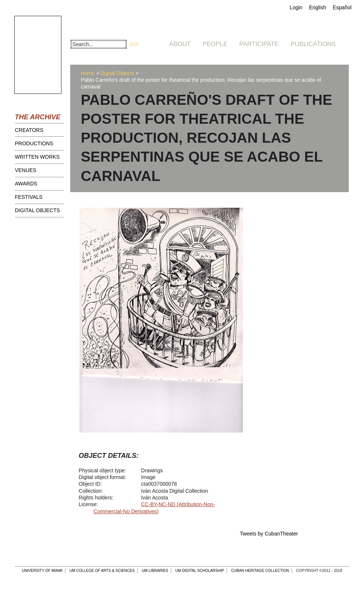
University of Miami (42, 571)
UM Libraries (155, 571)
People (215, 44)
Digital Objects (37, 210)
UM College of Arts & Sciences (102, 571)
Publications (313, 44)
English (318, 7)
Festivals (29, 197)
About (180, 44)
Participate (259, 44)
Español (342, 7)
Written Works (37, 157)
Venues (26, 170)
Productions (34, 143)
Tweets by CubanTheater (269, 534)
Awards (26, 184)
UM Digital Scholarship (200, 571)
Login (296, 7)
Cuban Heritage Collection (260, 571)
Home (87, 73)
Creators (29, 130)
